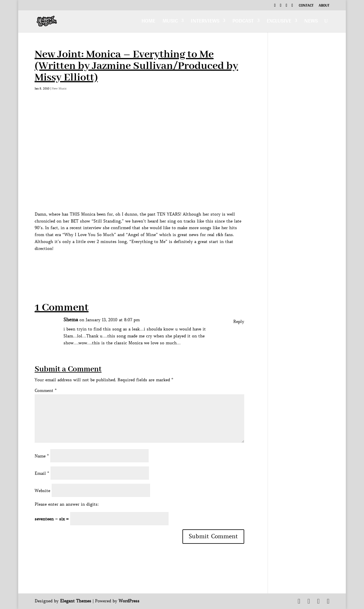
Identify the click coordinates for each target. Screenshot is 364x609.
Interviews (205, 22)
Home (148, 22)
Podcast (243, 22)
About (324, 6)
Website (42, 491)
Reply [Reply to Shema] (239, 322)
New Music (59, 88)
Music (170, 22)
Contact (306, 6)
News (311, 22)
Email (42, 473)
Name (42, 456)
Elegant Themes (76, 601)
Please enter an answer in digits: (67, 504)
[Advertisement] (140, 265)
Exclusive (279, 22)
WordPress (129, 601)
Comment (46, 391)
